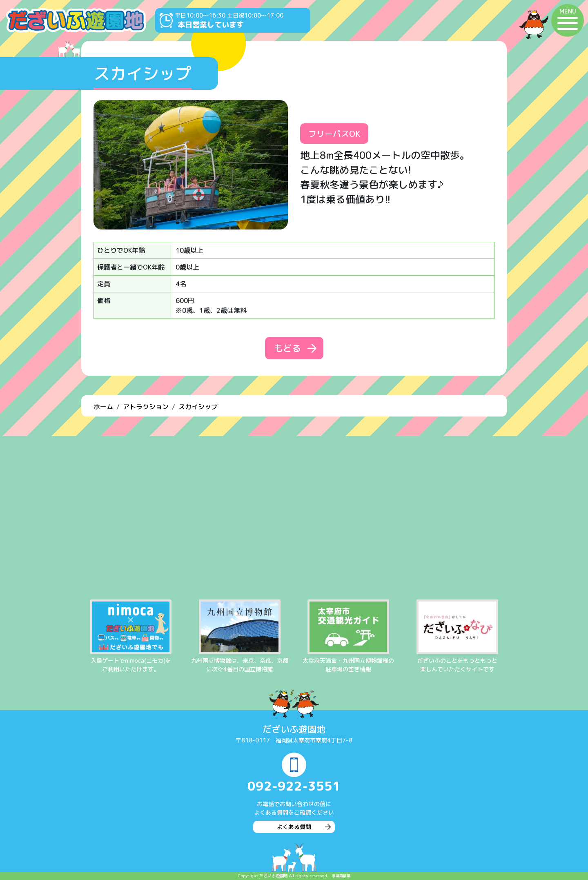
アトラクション (146, 407)
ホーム (103, 407)
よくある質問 (294, 827)
